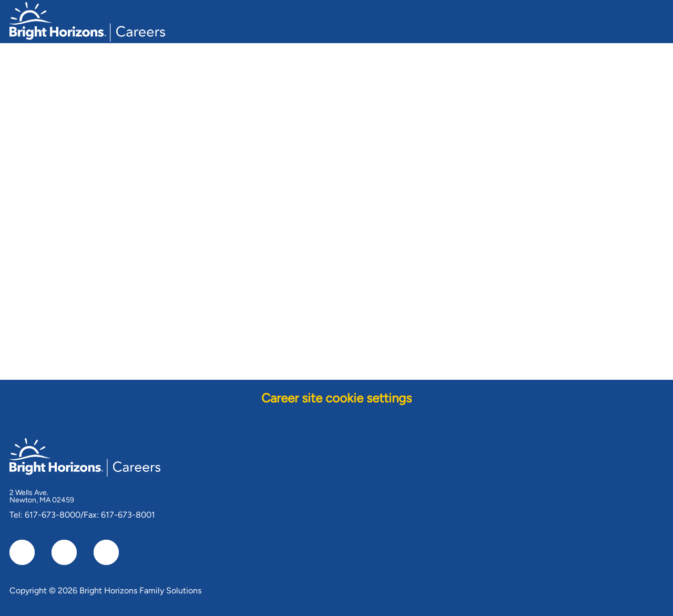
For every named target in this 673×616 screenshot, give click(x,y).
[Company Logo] (87, 20)
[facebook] (22, 552)
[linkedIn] (64, 552)
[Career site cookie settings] (336, 398)
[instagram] (106, 552)
